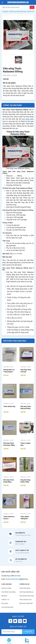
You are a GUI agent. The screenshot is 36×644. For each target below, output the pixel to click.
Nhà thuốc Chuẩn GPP (26, 603)
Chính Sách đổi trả (25, 588)
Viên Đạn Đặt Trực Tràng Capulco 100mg (9, 371)
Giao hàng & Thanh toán (27, 596)
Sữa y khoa (5, 603)
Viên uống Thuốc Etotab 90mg (9, 481)
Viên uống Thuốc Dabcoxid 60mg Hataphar (26, 408)
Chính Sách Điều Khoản (26, 592)
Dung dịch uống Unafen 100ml (25, 481)
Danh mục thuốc (6, 588)
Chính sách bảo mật (25, 600)
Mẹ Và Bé (4, 596)
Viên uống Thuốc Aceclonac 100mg (9, 444)
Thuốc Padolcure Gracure (9, 518)
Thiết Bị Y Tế (5, 600)
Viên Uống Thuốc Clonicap (26, 371)
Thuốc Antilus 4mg (9, 406)
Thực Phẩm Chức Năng (8, 592)
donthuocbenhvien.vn (13, 579)
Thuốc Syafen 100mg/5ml (25, 518)
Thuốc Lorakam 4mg (25, 444)
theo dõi (28, 632)
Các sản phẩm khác (7, 607)
